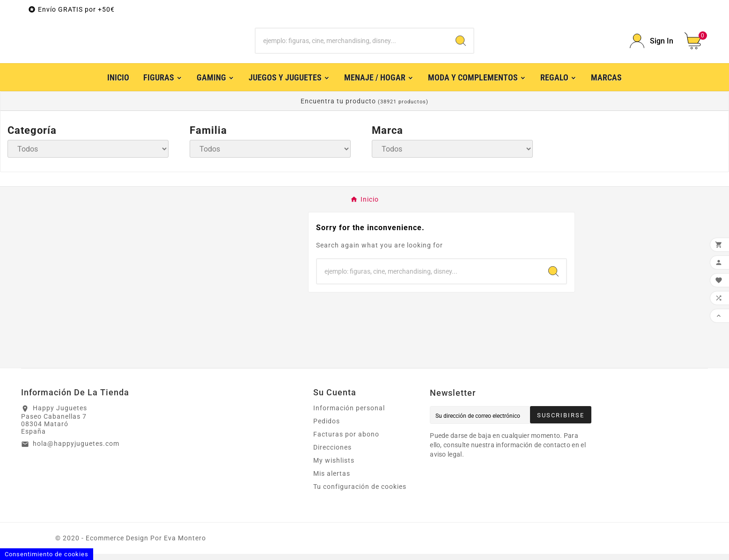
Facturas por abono (346, 440)
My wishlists (334, 466)
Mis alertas (332, 480)
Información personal (349, 414)
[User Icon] (652, 44)
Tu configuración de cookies (360, 493)
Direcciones (332, 453)
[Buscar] (352, 44)
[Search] (461, 44)
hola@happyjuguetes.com (76, 450)
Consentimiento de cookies (47, 554)
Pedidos (327, 427)
